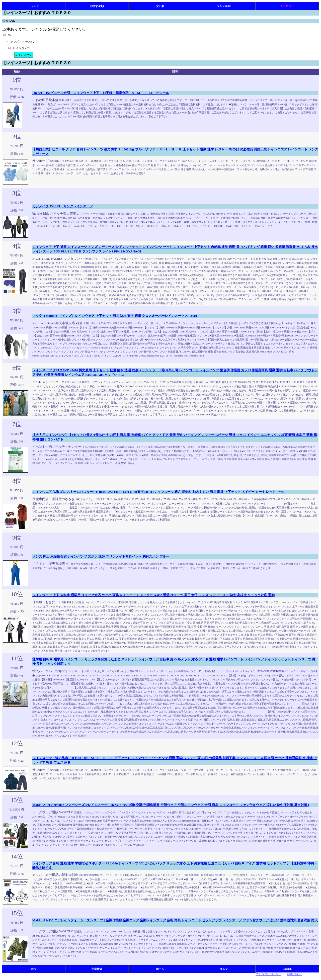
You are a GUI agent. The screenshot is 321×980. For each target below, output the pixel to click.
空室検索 (97, 969)
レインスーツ (24, 55)
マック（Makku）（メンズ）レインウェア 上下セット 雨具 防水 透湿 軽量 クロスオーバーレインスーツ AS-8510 (115, 316)
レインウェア (21, 48)
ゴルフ (224, 969)
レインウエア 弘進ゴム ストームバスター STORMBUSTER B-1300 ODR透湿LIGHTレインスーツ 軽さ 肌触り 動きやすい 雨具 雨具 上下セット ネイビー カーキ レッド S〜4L (159, 492)
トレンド (33, 6)
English (287, 969)
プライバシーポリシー (268, 974)
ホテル (160, 969)
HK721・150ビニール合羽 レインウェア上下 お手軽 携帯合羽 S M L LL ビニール (101, 93)
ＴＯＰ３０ (287, 6)
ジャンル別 (224, 6)
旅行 (33, 969)
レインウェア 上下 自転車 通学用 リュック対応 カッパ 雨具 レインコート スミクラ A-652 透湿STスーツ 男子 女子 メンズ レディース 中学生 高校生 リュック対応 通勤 (153, 595)
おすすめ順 (97, 6)
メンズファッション (23, 42)
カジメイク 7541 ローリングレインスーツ (63, 206)
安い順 (160, 6)
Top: (10, 35)
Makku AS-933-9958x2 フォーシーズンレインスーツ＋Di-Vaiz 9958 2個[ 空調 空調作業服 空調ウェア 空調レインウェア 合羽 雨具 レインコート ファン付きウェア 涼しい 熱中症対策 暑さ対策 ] (171, 805)
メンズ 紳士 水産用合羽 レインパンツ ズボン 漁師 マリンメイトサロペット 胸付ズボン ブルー (101, 556)
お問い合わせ (294, 974)
